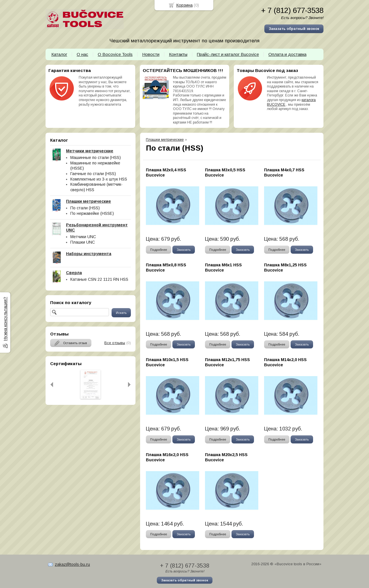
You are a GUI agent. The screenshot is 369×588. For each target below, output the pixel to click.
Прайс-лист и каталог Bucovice (228, 54)
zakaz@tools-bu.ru (72, 564)
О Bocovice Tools (115, 54)
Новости (151, 54)
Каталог (59, 54)
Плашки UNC (83, 242)
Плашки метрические (165, 140)
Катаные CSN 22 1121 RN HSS (99, 279)
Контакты (178, 54)
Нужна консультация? (5, 319)
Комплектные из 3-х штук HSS (99, 179)
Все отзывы (115, 343)
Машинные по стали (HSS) (96, 158)
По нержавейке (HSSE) (92, 213)
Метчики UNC (83, 237)
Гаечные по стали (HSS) (93, 174)
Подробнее (159, 250)
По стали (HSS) (85, 208)
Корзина (184, 5)
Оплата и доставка (287, 54)
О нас (82, 54)
